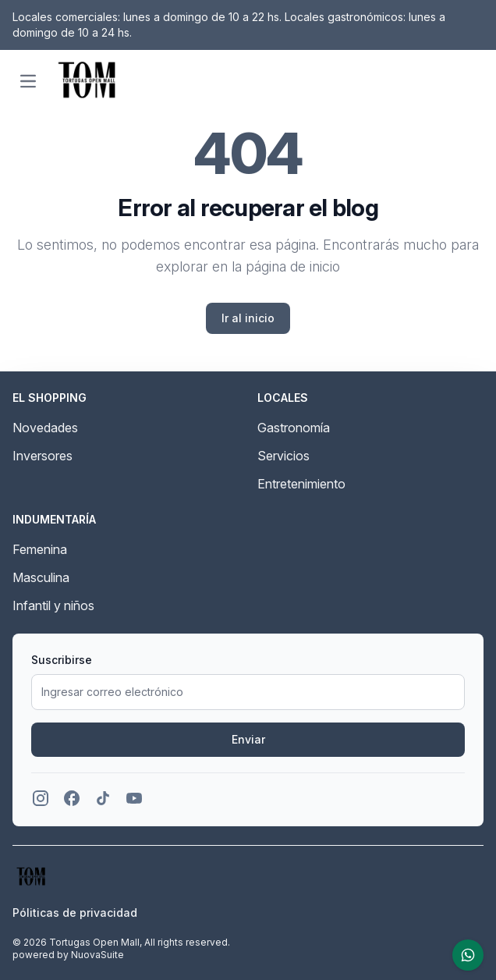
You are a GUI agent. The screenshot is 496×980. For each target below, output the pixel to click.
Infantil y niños (53, 605)
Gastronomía (294, 428)
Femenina (40, 549)
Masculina (41, 577)
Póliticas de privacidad (75, 913)
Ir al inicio (248, 318)
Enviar (248, 739)
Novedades (45, 428)
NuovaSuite (97, 955)
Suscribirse (62, 660)
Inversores (43, 456)
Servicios (283, 456)
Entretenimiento (301, 484)
